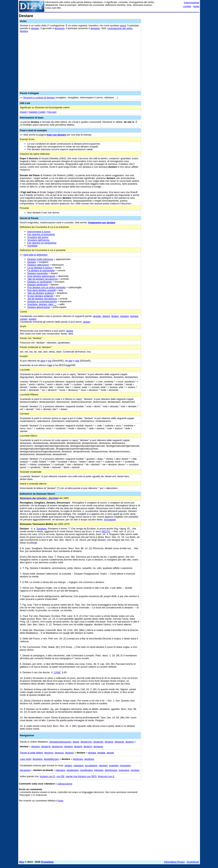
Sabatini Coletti (37, 112)
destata (92, 753)
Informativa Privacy (174, 862)
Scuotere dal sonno (38, 237)
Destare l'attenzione (38, 265)
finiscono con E (106, 776)
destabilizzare (51, 759)
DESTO (106, 531)
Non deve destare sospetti (42, 290)
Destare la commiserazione (42, 301)
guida (196, 6)
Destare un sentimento (40, 282)
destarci (130, 742)
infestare (99, 770)
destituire (89, 759)
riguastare (125, 765)
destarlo (35, 746)
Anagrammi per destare (102, 222)
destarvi (88, 746)
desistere (37, 759)
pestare (134, 316)
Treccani (52, 112)
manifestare (86, 770)
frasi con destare (56, 135)
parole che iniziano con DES (81, 776)
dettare (106, 316)
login (61, 801)
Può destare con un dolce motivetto (47, 287)
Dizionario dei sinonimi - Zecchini (39, 498)
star (77, 361)
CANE (57, 672)
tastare (68, 765)
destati (110, 753)
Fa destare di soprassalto (41, 270)
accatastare (91, 765)
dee (70, 361)
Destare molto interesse (40, 259)
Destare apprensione (39, 307)
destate (97, 316)
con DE (61, 776)
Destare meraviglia (38, 273)
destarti (78, 746)
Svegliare (32, 246)
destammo (86, 742)
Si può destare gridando (40, 296)
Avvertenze (193, 862)
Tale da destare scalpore (41, 293)
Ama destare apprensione (41, 276)
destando (60, 28)
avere (123, 25)
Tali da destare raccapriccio (42, 299)
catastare (78, 765)
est (50, 361)
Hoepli (23, 112)
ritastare (103, 765)
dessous (59, 753)
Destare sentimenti (38, 285)
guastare (114, 765)
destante (95, 28)
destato (35, 28)
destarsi (69, 746)
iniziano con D (48, 776)
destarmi (46, 746)
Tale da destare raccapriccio (43, 279)
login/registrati (192, 3)
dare (43, 361)
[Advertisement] (171, 37)
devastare (25, 770)
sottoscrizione (65, 784)
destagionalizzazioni (60, 742)
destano (109, 742)
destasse (98, 746)
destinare (78, 759)
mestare (124, 316)
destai (76, 742)
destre (70, 331)
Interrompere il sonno (39, 232)
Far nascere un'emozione (41, 234)
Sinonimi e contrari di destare (39, 97)
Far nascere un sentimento (42, 243)
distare (115, 316)
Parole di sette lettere (31, 753)
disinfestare (111, 770)
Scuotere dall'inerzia (38, 240)
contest (187, 6)
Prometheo (47, 862)
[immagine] (110, 520)
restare (24, 319)
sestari (87, 322)
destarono (57, 746)
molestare (124, 770)
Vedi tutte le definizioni (35, 255)
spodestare (72, 770)
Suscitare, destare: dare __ (42, 304)
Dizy (22, 862)
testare (32, 319)
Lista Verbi (26, 759)
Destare (32, 262)
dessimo (49, 753)
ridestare (60, 770)
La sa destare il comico (40, 268)
